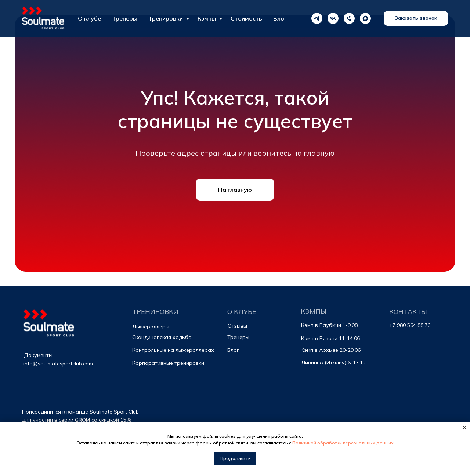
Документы (38, 355)
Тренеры (238, 337)
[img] (50, 325)
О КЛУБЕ (242, 312)
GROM (82, 420)
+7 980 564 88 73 (410, 325)
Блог (233, 350)
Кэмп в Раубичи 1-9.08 (329, 325)
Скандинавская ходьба (162, 337)
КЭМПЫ (314, 311)
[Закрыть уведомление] (464, 428)
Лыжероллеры (151, 327)
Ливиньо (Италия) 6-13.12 (333, 363)
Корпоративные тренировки (168, 363)
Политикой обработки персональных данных (343, 443)
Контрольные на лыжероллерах (173, 350)
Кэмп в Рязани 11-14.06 (330, 338)
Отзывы (237, 326)
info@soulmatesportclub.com (58, 364)
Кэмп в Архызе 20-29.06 (331, 350)
